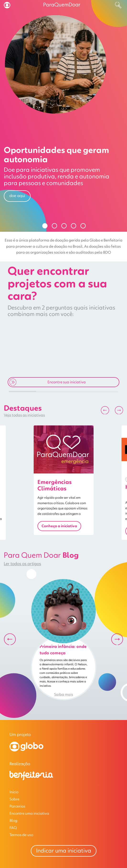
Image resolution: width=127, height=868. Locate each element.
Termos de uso (21, 835)
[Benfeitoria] (31, 779)
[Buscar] (118, 5)
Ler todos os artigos (22, 564)
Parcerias (17, 806)
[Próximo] (119, 410)
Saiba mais (64, 695)
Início (14, 792)
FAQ (13, 828)
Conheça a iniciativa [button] (59, 526)
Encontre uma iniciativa (29, 814)
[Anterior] (105, 410)
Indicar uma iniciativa (64, 851)
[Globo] (26, 750)
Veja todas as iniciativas (24, 415)
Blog (13, 821)
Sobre (14, 799)
